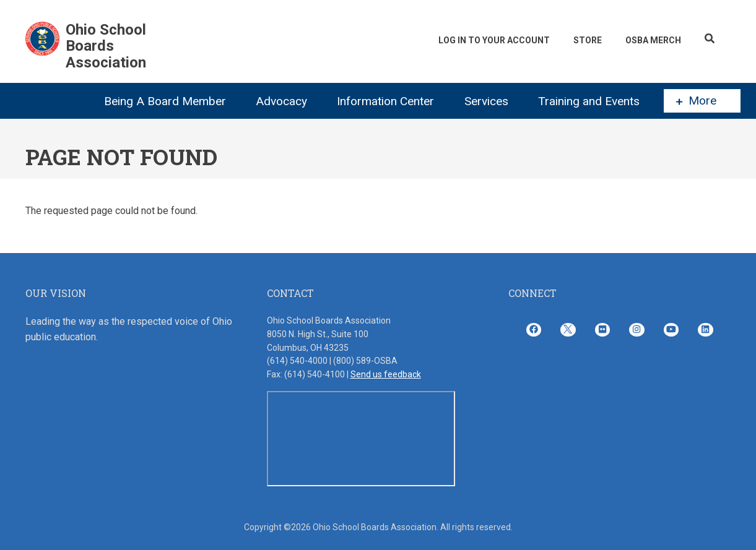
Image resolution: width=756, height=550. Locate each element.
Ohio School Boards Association (106, 46)
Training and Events (589, 101)
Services (486, 101)
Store (588, 40)
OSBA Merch (653, 40)
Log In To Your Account (494, 40)
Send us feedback (386, 374)
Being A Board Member (165, 101)
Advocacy (281, 101)
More (696, 101)
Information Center (385, 101)
